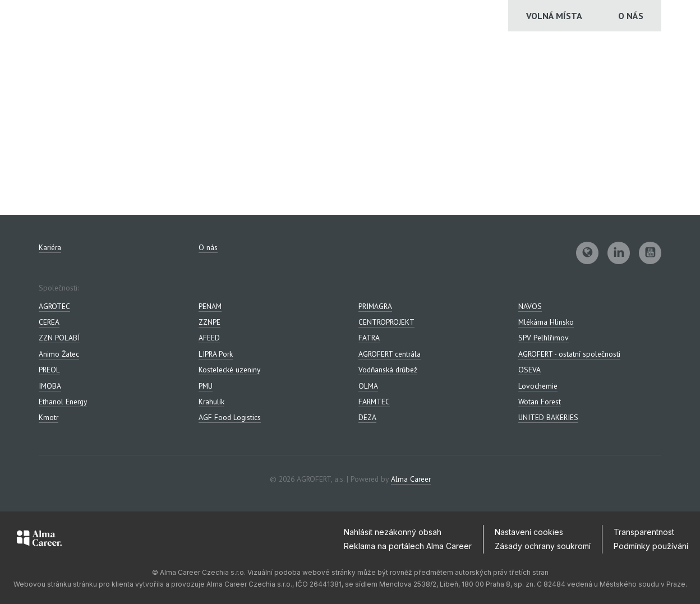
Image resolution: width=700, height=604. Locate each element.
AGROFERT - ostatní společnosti (569, 354)
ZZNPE (209, 322)
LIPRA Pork (216, 354)
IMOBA (50, 386)
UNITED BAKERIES (548, 417)
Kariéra (50, 247)
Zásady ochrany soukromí (543, 546)
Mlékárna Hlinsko (546, 322)
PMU (206, 386)
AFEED (209, 338)
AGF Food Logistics (230, 417)
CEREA (49, 322)
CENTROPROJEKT (386, 322)
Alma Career (411, 479)
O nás (631, 16)
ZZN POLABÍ (59, 338)
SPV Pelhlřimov (544, 338)
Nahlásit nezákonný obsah (393, 532)
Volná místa (554, 16)
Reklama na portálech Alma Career (408, 546)
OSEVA (529, 370)
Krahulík (211, 402)
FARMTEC (374, 402)
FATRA (369, 338)
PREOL (49, 370)
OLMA (368, 386)
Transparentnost (644, 532)
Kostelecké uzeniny (229, 370)
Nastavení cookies (529, 532)
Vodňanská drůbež (388, 370)
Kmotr (49, 417)
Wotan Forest (540, 402)
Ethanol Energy (63, 402)
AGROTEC (54, 306)
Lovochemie (538, 386)
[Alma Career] (39, 540)
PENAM (210, 306)
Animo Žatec (59, 354)
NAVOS (530, 306)
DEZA (367, 417)
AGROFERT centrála (390, 354)
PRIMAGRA (375, 306)
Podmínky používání (651, 546)
